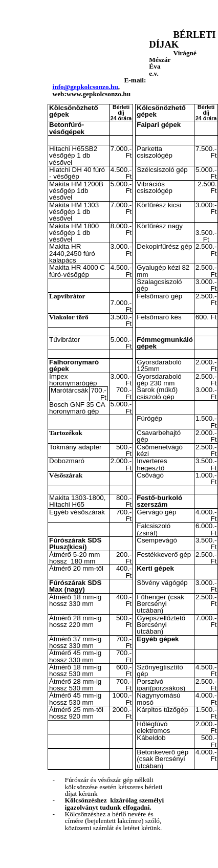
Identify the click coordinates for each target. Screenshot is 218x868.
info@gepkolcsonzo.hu (85, 87)
